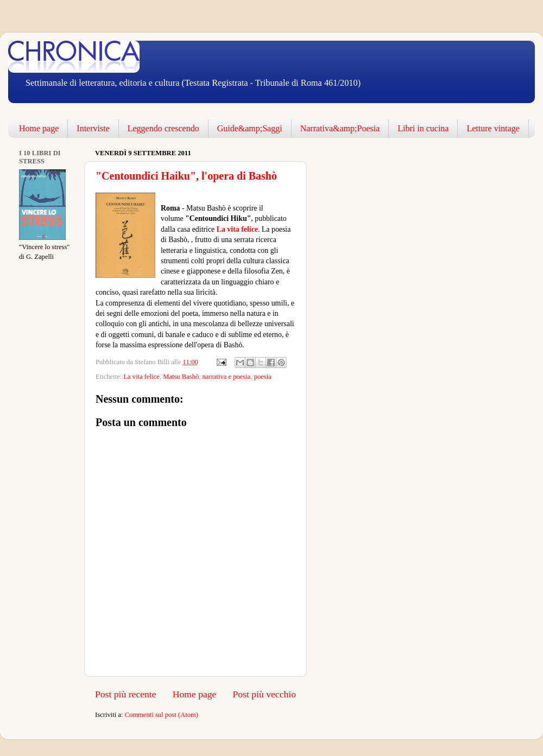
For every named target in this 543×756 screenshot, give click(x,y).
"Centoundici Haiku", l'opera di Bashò (186, 176)
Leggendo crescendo (163, 128)
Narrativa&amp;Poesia (340, 128)
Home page (39, 128)
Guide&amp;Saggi (250, 128)
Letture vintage (493, 128)
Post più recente (126, 694)
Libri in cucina (423, 128)
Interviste (93, 128)
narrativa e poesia (227, 377)
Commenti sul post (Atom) (162, 715)
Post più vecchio (264, 694)
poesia (263, 377)
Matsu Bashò (181, 377)
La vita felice (236, 229)
